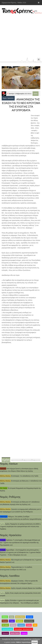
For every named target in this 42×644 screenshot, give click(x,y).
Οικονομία (4, 517)
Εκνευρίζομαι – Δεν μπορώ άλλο (23, 629)
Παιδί (35, 625)
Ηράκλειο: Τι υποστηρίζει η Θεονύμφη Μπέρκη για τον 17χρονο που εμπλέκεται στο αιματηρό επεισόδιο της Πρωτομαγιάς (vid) (20, 542)
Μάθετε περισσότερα (23, 642)
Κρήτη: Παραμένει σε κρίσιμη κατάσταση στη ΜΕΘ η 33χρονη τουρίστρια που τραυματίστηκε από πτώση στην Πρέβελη (20, 526)
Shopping (24, 633)
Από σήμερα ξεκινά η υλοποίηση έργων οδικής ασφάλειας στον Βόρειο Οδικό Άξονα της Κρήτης (19, 470)
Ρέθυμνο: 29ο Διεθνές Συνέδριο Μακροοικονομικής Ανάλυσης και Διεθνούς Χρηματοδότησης (21, 518)
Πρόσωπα (5, 633)
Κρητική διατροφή (7, 629)
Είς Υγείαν (4, 488)
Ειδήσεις (5, 617)
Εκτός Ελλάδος (29, 621)
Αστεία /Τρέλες (15, 633)
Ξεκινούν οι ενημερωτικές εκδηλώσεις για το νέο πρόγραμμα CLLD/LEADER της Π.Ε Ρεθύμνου (20, 510)
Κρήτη (36, 94)
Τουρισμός (21, 625)
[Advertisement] (21, 36)
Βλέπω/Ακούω (5, 476)
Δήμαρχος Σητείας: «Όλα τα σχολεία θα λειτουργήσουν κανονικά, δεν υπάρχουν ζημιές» (19, 582)
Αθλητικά (13, 625)
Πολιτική (3, 469)
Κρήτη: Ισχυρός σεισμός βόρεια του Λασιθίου (26, 588)
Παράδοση (19, 621)
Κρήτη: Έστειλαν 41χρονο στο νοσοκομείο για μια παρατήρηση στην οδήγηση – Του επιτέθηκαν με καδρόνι (19, 602)
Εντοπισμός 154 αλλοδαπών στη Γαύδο (25, 476)
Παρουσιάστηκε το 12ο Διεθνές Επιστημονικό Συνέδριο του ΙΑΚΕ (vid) (16, 568)
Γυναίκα (29, 625)
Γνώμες (3, 540)
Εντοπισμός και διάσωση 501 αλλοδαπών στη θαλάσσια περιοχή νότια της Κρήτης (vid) (20, 503)
